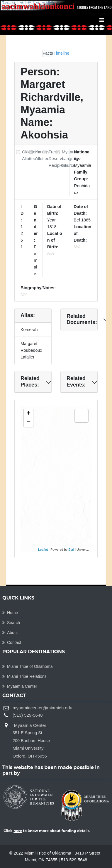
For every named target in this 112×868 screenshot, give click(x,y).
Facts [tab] (48, 53)
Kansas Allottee (42, 155)
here (18, 831)
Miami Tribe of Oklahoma (28, 666)
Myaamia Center (20, 686)
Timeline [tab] (62, 53)
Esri (71, 550)
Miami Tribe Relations (24, 676)
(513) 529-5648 (28, 715)
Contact (12, 642)
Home (10, 613)
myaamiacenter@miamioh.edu (43, 708)
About (10, 633)
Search (11, 623)
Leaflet (43, 550)
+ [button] (29, 414)
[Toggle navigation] (102, 20)
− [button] (29, 422)
